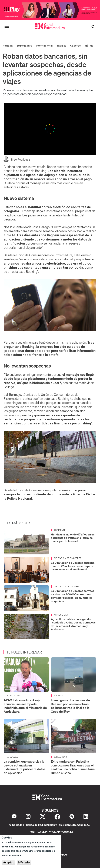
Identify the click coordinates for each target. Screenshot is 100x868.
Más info (24, 862)
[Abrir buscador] (93, 26)
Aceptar (8, 862)
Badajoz (61, 46)
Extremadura (24, 46)
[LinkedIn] (86, 817)
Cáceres (75, 46)
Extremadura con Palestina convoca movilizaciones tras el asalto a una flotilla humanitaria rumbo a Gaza (73, 767)
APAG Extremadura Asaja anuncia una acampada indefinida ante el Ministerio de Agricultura (25, 706)
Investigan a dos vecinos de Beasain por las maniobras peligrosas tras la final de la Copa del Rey (70, 706)
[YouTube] (14, 817)
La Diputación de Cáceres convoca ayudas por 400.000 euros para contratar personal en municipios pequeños (73, 596)
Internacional (44, 46)
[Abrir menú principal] (7, 26)
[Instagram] (28, 817)
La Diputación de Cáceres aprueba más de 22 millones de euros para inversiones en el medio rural (73, 566)
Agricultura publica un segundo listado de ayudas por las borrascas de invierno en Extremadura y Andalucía (73, 624)
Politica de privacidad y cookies (51, 832)
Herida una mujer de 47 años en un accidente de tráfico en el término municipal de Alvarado (73, 538)
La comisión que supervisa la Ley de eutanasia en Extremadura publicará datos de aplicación (24, 767)
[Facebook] (57, 817)
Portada (8, 46)
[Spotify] (72, 817)
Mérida (89, 46)
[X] (43, 817)
